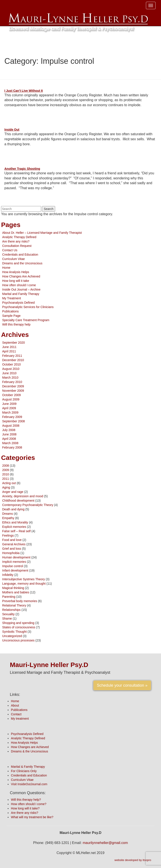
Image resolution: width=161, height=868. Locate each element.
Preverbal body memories (20, 601)
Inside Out (12, 130)
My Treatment (12, 298)
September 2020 (14, 343)
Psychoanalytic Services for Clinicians (28, 307)
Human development (16, 557)
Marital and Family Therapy (21, 294)
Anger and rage (13, 492)
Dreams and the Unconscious (22, 263)
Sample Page (11, 316)
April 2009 (9, 408)
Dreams (8, 514)
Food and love (12, 540)
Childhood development (18, 501)
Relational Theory (14, 605)
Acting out (9, 483)
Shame (7, 619)
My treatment (20, 719)
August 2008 (11, 426)
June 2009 (9, 404)
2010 (6, 474)
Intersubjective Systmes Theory (24, 579)
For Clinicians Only (24, 771)
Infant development (15, 570)
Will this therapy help (16, 324)
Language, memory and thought (24, 584)
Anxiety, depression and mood (23, 496)
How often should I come (19, 285)
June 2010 (9, 373)
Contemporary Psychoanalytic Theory (28, 505)
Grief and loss (12, 549)
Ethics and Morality (15, 522)
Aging (6, 487)
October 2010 (11, 364)
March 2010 (10, 378)
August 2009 (11, 399)
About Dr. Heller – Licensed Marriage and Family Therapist (42, 233)
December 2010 (13, 360)
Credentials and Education (20, 255)
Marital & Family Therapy (28, 767)
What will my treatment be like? (32, 817)
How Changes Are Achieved (21, 276)
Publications (10, 311)
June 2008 (9, 434)
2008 (6, 466)
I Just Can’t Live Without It (24, 91)
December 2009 (13, 386)
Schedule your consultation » (122, 685)
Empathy (8, 518)
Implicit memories (14, 562)
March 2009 (10, 412)
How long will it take (16, 281)
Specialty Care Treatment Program (26, 320)
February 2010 (12, 382)
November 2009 (13, 391)
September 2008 (14, 421)
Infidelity (8, 575)
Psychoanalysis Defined (18, 303)
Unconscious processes (18, 640)
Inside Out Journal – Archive (21, 289)
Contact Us (10, 250)
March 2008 (10, 443)
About (15, 705)
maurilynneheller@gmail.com (105, 843)
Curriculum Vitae (13, 259)
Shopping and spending (18, 623)
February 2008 (12, 447)
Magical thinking (13, 588)
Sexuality (8, 614)
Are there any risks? (16, 241)
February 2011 (12, 356)
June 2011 (9, 347)
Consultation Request (17, 246)
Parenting (9, 597)
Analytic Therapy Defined (19, 237)
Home (6, 268)
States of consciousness (19, 627)
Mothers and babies (16, 592)
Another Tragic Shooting (22, 169)
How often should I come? (29, 804)
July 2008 (9, 430)
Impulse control (13, 566)
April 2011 (9, 351)
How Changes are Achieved (30, 747)
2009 (6, 470)
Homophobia (11, 553)
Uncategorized (12, 636)
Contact (16, 714)
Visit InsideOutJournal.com (29, 784)
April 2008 (9, 439)
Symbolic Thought (14, 632)
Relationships (11, 610)
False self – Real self (16, 531)
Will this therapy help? (26, 800)
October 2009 (11, 395)
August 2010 (11, 369)
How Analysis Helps (16, 272)
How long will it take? (25, 808)
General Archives (14, 544)
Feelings (8, 535)
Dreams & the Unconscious (30, 751)
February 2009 (12, 417)
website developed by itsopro (133, 860)
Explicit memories (14, 527)
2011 (6, 479)
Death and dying (13, 509)
